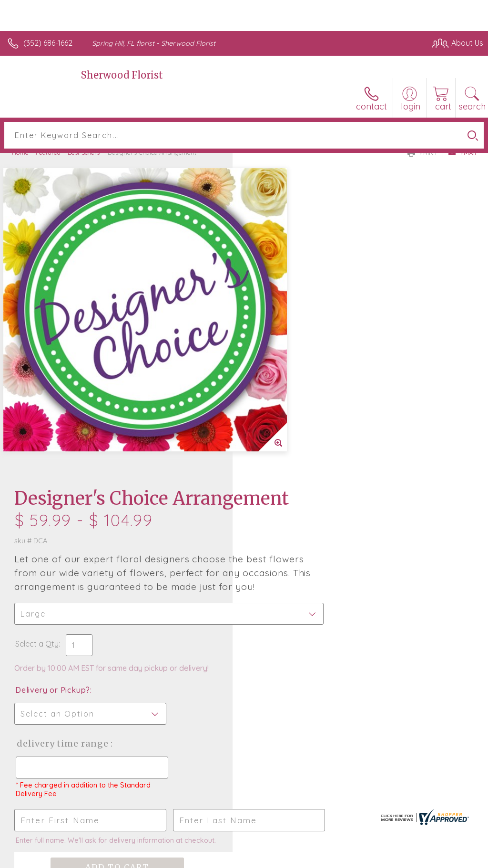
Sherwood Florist (122, 75)
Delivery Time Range (295, 454)
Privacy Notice (321, 858)
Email (463, 153)
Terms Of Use (265, 858)
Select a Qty (269, 354)
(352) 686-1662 (48, 43)
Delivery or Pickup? (285, 400)
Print (423, 153)
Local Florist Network (389, 858)
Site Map (448, 858)
